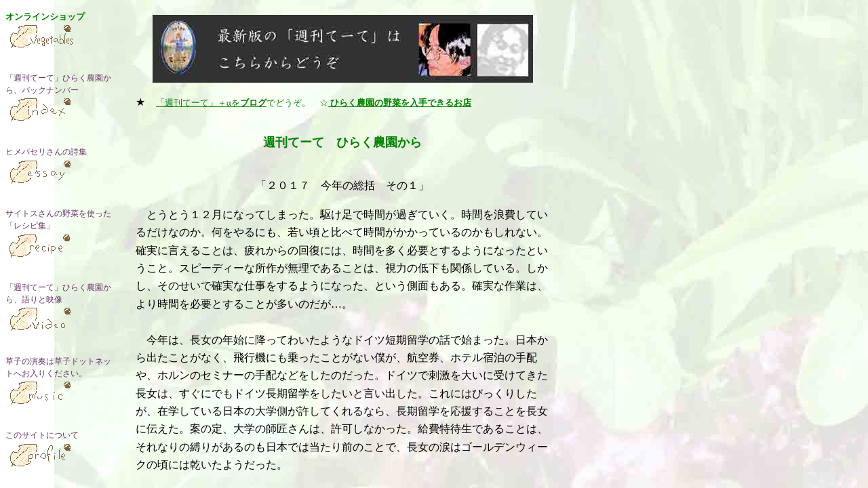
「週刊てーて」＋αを (211, 103)
